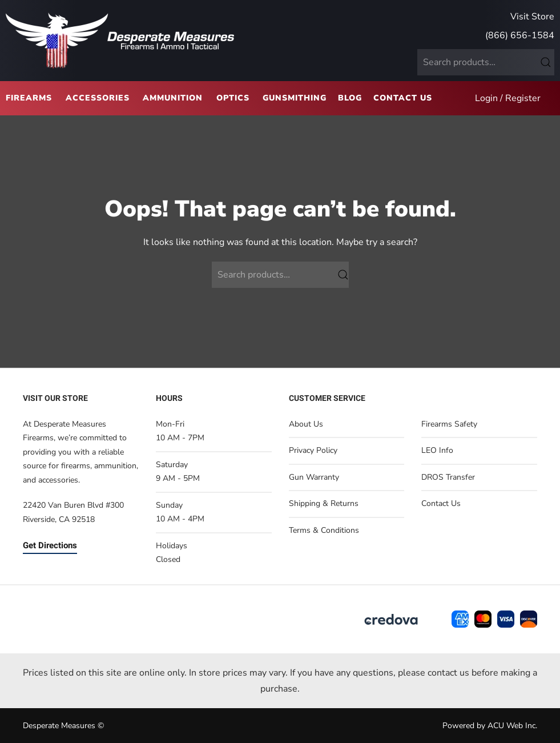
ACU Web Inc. (512, 726)
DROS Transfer (448, 477)
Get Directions (50, 545)
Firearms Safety (449, 424)
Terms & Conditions (324, 530)
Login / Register (508, 98)
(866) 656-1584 (520, 35)
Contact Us (403, 98)
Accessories (98, 98)
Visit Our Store (55, 398)
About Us (306, 424)
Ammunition (173, 98)
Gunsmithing (295, 98)
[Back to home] (120, 41)
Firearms (29, 98)
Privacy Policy (313, 450)
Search (546, 62)
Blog (350, 98)
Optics (233, 98)
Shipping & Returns (324, 503)
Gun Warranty (314, 477)
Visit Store (532, 17)
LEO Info (437, 450)
